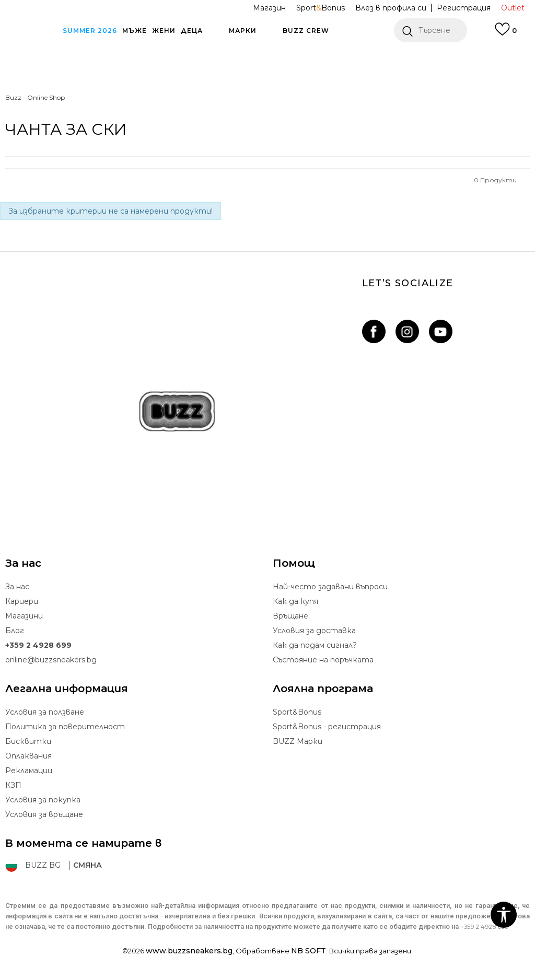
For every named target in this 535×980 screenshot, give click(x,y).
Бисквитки (28, 741)
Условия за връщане (44, 814)
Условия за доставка (314, 631)
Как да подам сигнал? (315, 645)
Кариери (22, 601)
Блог (15, 631)
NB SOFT (309, 951)
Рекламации (29, 771)
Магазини (24, 616)
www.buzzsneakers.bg (189, 951)
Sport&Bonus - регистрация (327, 727)
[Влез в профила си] (506, 34)
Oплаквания (28, 756)
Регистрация (464, 8)
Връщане (290, 616)
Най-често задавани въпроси (330, 587)
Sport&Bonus (297, 712)
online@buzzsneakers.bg (51, 660)
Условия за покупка (43, 800)
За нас (17, 587)
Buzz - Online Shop (35, 97)
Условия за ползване (45, 712)
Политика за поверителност (65, 727)
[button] (431, 30)
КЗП (13, 785)
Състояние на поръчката (323, 660)
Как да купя (295, 601)
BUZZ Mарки (298, 741)
